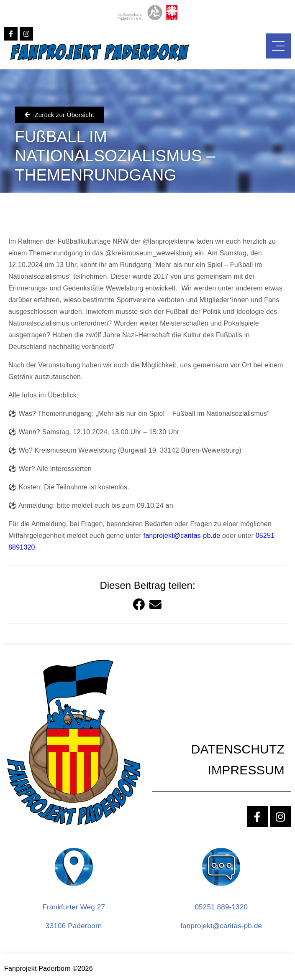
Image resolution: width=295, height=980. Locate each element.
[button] (139, 605)
